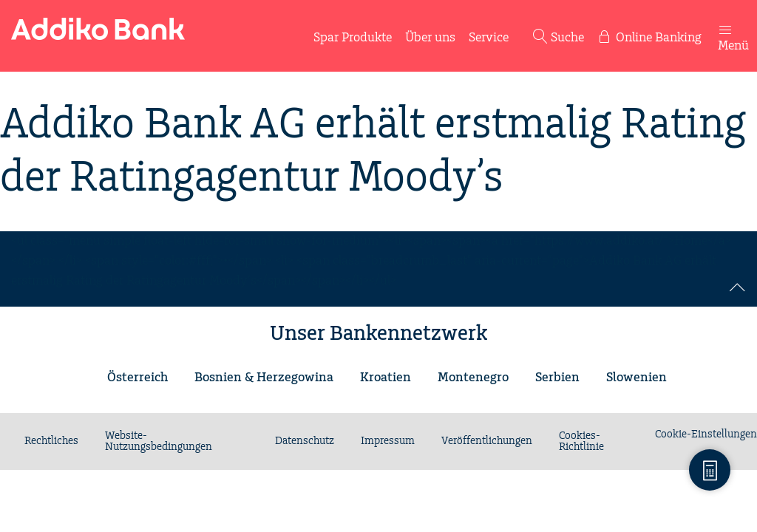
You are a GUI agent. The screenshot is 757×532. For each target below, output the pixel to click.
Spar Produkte (353, 38)
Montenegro (473, 378)
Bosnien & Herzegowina (264, 378)
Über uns (430, 38)
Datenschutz (305, 441)
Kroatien (386, 378)
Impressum (388, 441)
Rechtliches (51, 441)
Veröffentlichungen (487, 441)
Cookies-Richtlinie (581, 441)
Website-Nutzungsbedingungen (159, 441)
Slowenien (637, 378)
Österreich (138, 378)
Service (489, 38)
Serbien (557, 378)
